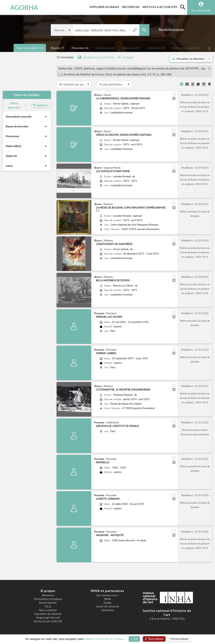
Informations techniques (48, 599)
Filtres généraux (18, 105)
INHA (107, 599)
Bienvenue (48, 595)
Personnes (27, 136)
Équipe (107, 603)
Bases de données (27, 126)
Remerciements (48, 603)
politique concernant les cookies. (105, 639)
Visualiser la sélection (188, 59)
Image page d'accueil (48, 618)
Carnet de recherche (107, 606)
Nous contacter (48, 610)
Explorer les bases (105, 6)
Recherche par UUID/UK (48, 621)
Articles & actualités (161, 6)
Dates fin (27, 156)
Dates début (27, 146)
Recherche (132, 6)
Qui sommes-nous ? (107, 595)
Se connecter (201, 10)
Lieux (27, 166)
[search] (183, 7)
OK (134, 639)
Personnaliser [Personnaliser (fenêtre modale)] (179, 639)
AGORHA (21, 7)
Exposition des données (48, 614)
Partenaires (107, 610)
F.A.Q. (48, 606)
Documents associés (27, 117)
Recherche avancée (171, 29)
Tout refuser (154, 639)
